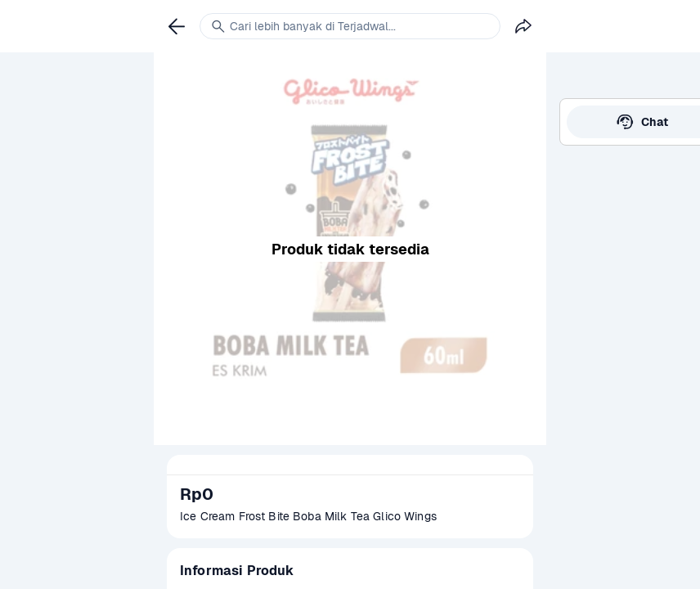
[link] (177, 26)
